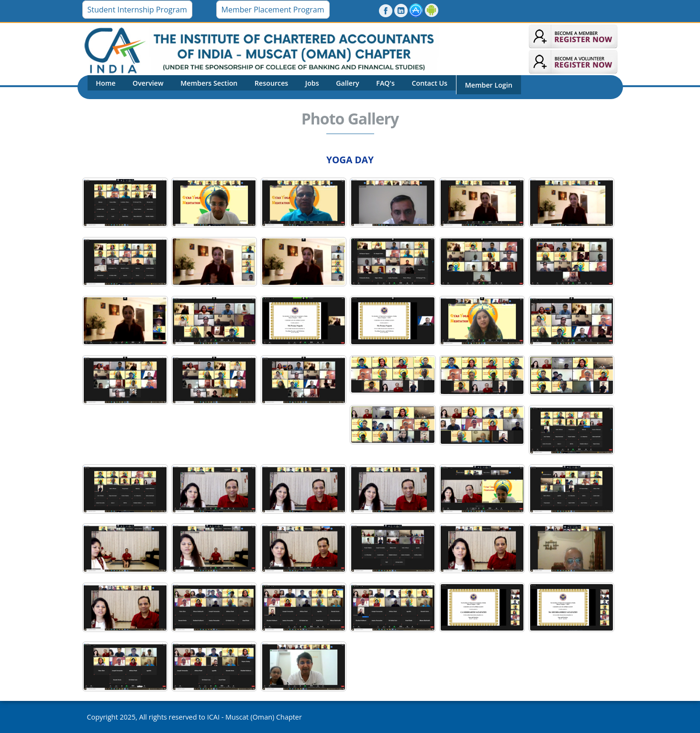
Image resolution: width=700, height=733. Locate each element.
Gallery (329, 86)
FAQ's (363, 86)
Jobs (297, 86)
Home (104, 86)
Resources (259, 86)
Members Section (200, 86)
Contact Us (404, 86)
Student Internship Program (137, 10)
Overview (143, 86)
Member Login (460, 87)
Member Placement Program (273, 10)
